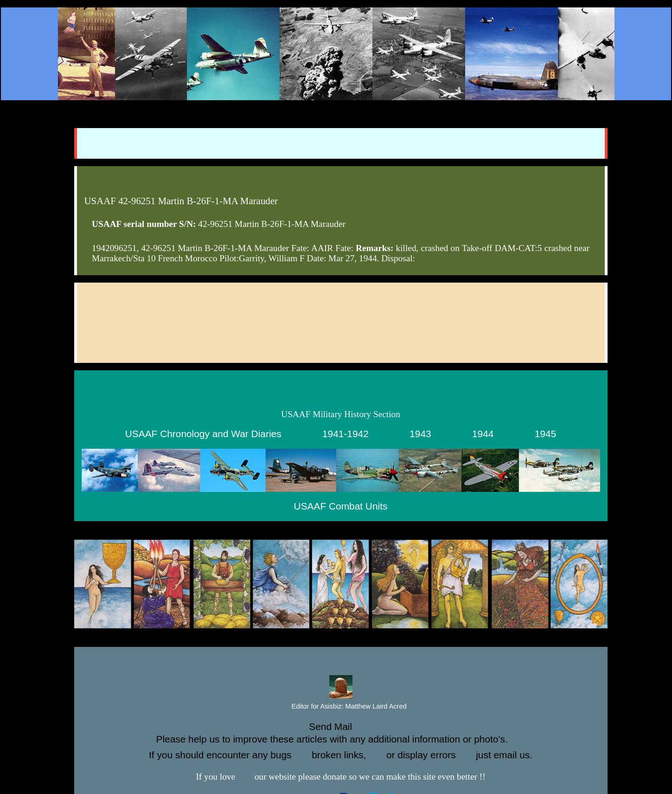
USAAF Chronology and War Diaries (203, 434)
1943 (420, 434)
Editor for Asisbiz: (341, 707)
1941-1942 (346, 434)
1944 (483, 434)
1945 (545, 434)
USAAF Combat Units (341, 506)
